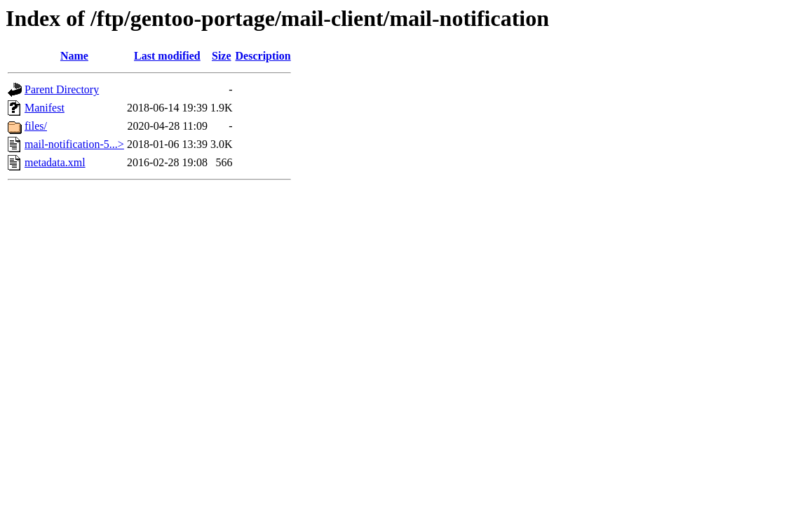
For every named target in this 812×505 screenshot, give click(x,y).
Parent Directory (62, 89)
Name (74, 56)
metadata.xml (55, 162)
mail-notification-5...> (74, 144)
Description (263, 56)
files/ (36, 126)
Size (222, 56)
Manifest (45, 108)
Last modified (167, 56)
